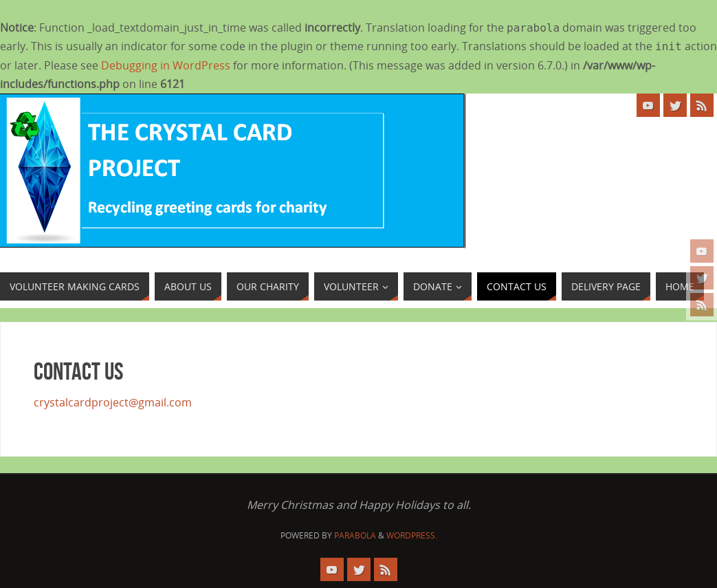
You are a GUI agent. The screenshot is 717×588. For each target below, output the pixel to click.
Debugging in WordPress (166, 65)
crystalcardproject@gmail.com (113, 402)
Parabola (355, 535)
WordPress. (412, 535)
